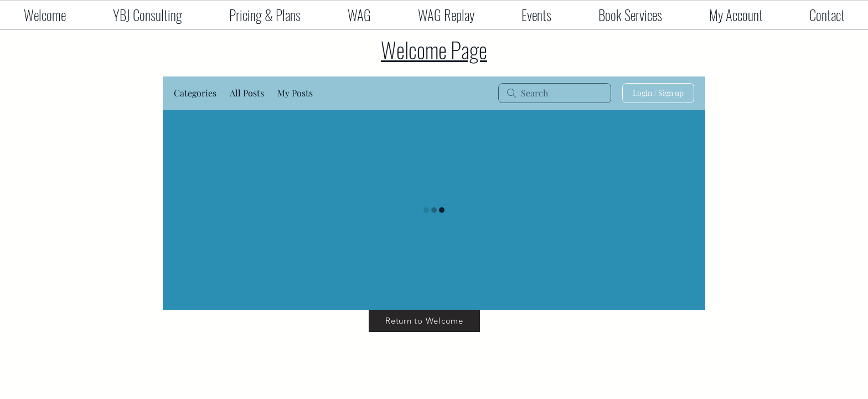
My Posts (295, 93)
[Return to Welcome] (424, 321)
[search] (555, 93)
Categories (195, 93)
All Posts (247, 93)
